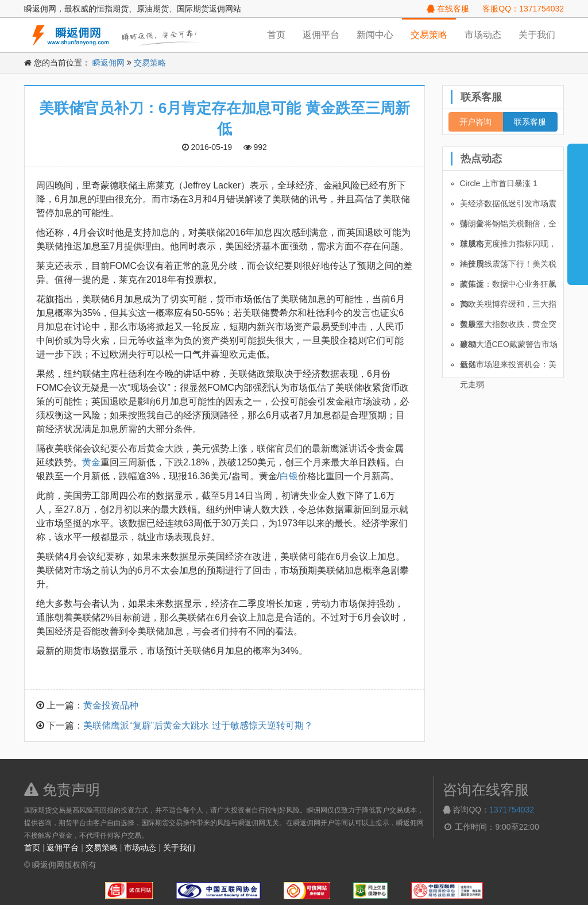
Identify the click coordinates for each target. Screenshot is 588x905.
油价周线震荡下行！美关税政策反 (508, 267)
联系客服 (530, 122)
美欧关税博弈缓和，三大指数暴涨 (508, 307)
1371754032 (512, 810)
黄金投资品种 (111, 705)
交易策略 (429, 35)
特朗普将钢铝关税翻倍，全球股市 (508, 226)
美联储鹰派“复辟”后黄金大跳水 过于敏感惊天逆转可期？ (198, 725)
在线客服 (448, 9)
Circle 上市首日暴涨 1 (499, 183)
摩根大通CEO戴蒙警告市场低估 (509, 347)
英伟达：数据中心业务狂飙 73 (508, 287)
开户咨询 (475, 122)
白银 (289, 476)
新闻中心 (375, 35)
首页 (276, 35)
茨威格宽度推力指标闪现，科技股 (508, 247)
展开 (578, 209)
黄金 (91, 462)
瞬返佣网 (109, 63)
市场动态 (483, 35)
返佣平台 (321, 35)
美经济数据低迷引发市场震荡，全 (508, 206)
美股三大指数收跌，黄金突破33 (508, 327)
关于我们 (537, 35)
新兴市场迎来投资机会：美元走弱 (508, 367)
